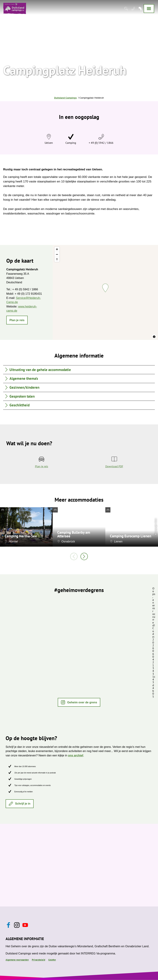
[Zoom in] (57, 249)
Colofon (52, 960)
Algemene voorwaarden (17, 960)
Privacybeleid (38, 960)
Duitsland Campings (65, 98)
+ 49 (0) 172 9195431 (28, 294)
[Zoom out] (57, 254)
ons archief (76, 755)
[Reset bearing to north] (57, 259)
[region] (105, 292)
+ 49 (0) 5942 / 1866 (101, 143)
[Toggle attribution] (154, 337)
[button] (17, 320)
